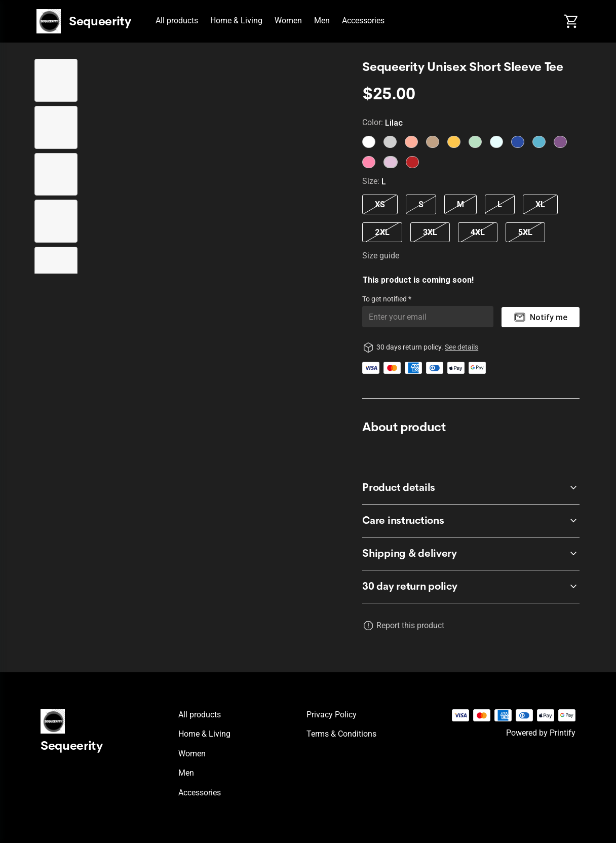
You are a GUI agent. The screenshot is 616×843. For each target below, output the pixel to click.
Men (322, 21)
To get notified (385, 299)
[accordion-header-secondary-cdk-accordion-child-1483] (471, 587)
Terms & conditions (341, 734)
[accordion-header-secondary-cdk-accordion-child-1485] (471, 521)
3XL (430, 232)
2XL (382, 232)
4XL (478, 232)
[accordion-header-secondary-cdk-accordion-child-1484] (471, 488)
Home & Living (236, 21)
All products (177, 21)
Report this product (410, 625)
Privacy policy (332, 715)
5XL (525, 232)
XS (380, 204)
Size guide (381, 256)
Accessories (363, 21)
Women (288, 21)
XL (540, 204)
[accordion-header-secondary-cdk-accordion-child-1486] (471, 554)
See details (461, 347)
